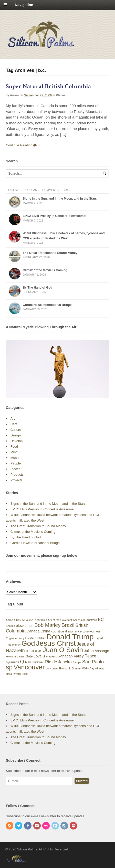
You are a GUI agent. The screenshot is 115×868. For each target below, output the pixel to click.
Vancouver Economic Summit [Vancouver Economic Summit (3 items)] (63, 668)
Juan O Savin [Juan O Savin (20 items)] (63, 650)
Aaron (14, 95)
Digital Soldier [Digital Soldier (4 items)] (35, 638)
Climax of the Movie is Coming (45, 270)
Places (61, 95)
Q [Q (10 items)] (22, 662)
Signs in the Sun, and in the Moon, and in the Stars (60, 199)
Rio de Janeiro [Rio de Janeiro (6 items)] (58, 662)
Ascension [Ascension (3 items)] (79, 620)
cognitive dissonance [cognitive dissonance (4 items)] (66, 631)
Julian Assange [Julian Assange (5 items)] (97, 651)
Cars (14, 424)
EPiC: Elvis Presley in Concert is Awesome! (55, 216)
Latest (13, 190)
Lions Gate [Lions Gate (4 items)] (25, 656)
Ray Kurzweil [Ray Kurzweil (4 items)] (35, 662)
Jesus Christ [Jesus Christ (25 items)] (56, 643)
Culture (16, 430)
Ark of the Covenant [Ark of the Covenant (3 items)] (60, 620)
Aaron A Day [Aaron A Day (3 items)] (13, 620)
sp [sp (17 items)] (9, 667)
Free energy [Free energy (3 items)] (13, 645)
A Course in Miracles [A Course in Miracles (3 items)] (35, 620)
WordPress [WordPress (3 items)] (21, 674)
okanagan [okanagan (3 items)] (49, 656)
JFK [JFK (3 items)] (28, 651)
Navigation (24, 5)
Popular (30, 190)
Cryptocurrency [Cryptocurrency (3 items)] (15, 638)
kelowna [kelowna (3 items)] (11, 656)
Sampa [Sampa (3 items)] (77, 662)
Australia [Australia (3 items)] (92, 620)
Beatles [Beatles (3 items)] (11, 626)
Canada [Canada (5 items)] (33, 631)
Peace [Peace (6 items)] (90, 656)
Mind (14, 452)
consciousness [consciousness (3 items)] (91, 631)
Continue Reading (19, 145)
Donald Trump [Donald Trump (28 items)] (70, 637)
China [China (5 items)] (45, 631)
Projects (17, 480)
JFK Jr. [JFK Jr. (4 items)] (37, 651)
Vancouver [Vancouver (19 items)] (29, 667)
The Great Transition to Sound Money (50, 253)
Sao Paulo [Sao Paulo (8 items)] (93, 662)
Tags (67, 190)
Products (17, 475)
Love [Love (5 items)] (38, 656)
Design (16, 435)
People (16, 463)
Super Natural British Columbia (48, 86)
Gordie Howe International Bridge (47, 305)
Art (13, 418)
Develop (17, 441)
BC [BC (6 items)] (101, 619)
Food (14, 446)
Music (15, 458)
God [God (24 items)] (28, 643)
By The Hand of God (38, 288)
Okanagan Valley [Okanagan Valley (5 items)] (70, 656)
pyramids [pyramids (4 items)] (13, 662)
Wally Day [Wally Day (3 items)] (88, 668)
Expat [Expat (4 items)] (99, 638)
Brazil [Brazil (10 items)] (68, 625)
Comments (50, 190)
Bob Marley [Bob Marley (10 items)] (47, 625)
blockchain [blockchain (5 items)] (25, 626)
